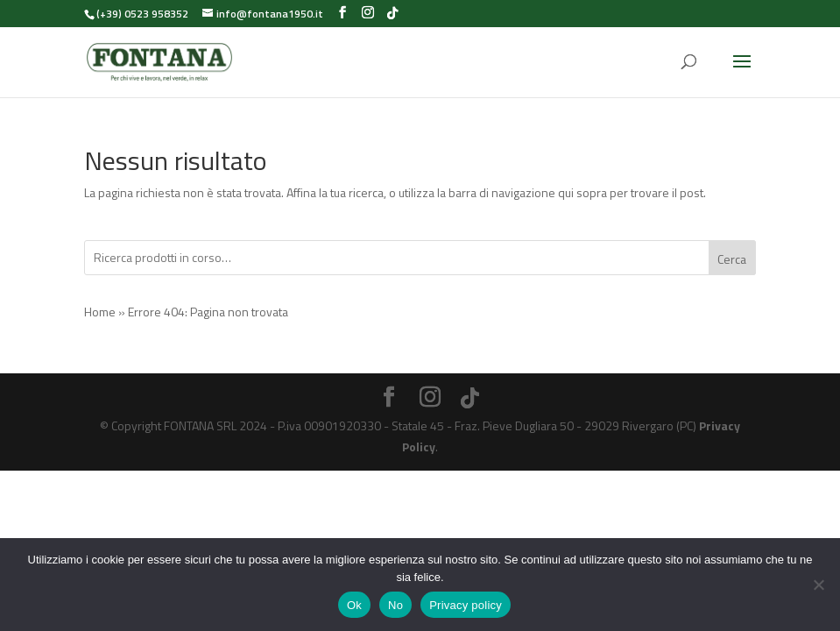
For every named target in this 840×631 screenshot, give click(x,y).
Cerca (732, 259)
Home (100, 312)
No (395, 605)
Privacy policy (466, 605)
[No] (818, 585)
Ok (354, 605)
